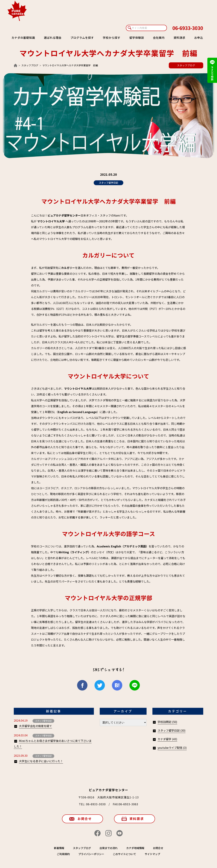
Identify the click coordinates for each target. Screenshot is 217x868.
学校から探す (112, 38)
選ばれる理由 (53, 38)
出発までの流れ (109, 848)
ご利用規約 (63, 854)
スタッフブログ (30, 65)
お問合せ (85, 819)
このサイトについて (124, 854)
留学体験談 (137, 38)
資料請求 (179, 38)
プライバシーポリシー (91, 854)
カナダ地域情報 (135, 848)
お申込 (199, 38)
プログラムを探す (82, 38)
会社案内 (159, 38)
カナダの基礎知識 (23, 38)
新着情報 (59, 848)
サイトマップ (152, 854)
